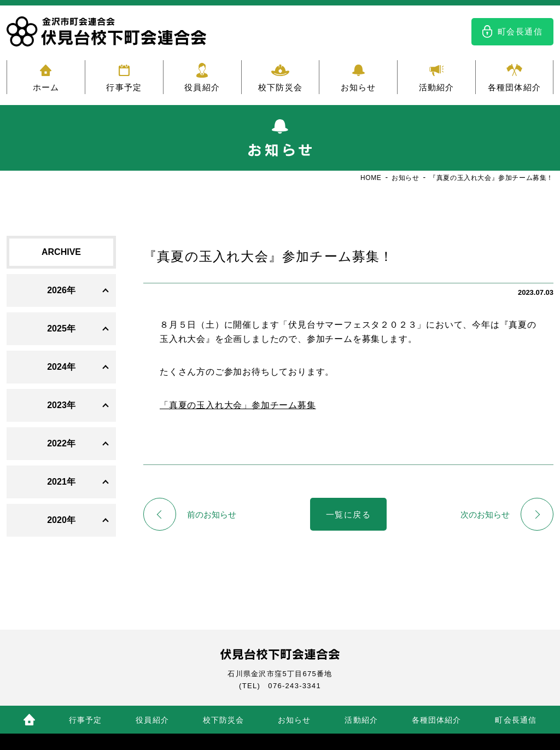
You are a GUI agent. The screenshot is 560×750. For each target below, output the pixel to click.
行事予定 (124, 87)
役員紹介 (202, 87)
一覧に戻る (349, 514)
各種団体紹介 (514, 87)
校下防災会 (280, 87)
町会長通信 (520, 31)
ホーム (46, 87)
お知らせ (358, 87)
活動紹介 (437, 87)
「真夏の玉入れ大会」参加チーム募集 (238, 405)
